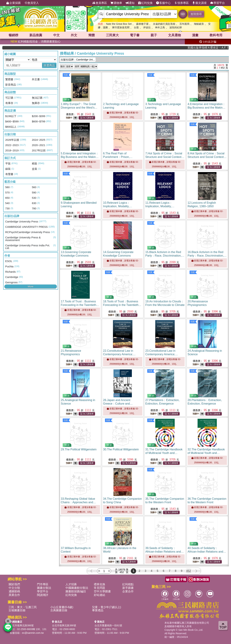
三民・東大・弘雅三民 (23, 607)
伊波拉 (147, 27)
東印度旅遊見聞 (121, 27)
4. (207, 108)
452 (189, 571)
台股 (136, 27)
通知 (130, 3)
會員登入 (32, 3)
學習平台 (218, 3)
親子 (154, 35)
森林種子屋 (142, 24)
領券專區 (181, 3)
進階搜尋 (196, 14)
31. (164, 453)
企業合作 (128, 591)
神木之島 (160, 27)
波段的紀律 (176, 27)
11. (160, 206)
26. (118, 404)
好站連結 (99, 595)
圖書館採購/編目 (76, 591)
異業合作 (14, 595)
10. (118, 206)
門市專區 (43, 584)
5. (80, 157)
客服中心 (163, 3)
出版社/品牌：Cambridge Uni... (78, 60)
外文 (74, 35)
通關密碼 (14, 591)
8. (207, 157)
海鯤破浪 (199, 24)
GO (183, 14)
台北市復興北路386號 (22, 625)
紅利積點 (128, 584)
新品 (36, 35)
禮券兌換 (99, 584)
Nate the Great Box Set (119, 24)
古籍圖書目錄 (17, 610)
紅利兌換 (145, 3)
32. (206, 453)
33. (78, 502)
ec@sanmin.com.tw (33, 633)
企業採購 (13, 3)
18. (122, 305)
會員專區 (100, 3)
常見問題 (99, 588)
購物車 (116, 3)
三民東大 (112, 35)
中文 (56, 35)
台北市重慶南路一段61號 (108, 625)
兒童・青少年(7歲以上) (107, 607)
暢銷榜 (13, 35)
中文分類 (14, 588)
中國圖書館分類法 (77, 588)
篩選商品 (49, 65)
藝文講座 (199, 3)
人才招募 (71, 584)
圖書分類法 (44, 588)
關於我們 (14, 584)
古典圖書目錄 (59, 610)
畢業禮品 (98, 610)
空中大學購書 (102, 591)
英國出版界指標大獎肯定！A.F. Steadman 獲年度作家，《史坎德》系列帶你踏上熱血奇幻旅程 (216, 48)
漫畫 (195, 35)
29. (79, 449)
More (31, 286)
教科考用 (216, 35)
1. (79, 108)
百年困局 (184, 24)
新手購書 (128, 588)
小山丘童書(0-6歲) (62, 607)
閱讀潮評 (43, 595)
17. (80, 305)
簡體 (92, 35)
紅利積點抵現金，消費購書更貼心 (36, 41)
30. (121, 449)
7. (165, 157)
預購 (66, 75)
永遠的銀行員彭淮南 (164, 24)
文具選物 (175, 35)
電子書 (135, 35)
